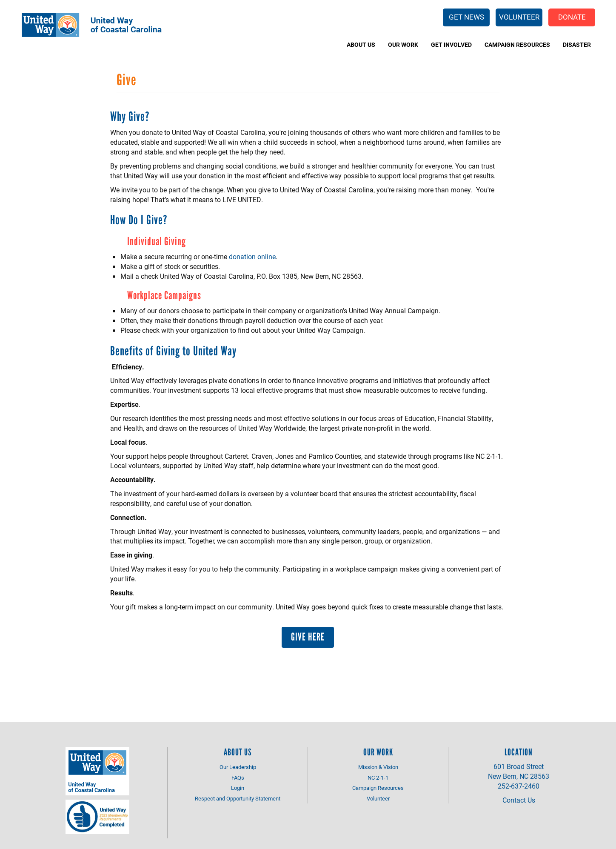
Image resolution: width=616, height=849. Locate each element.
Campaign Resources (517, 44)
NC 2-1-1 (378, 778)
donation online (252, 256)
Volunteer (519, 17)
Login (238, 788)
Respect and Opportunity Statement (238, 798)
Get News (466, 17)
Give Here (308, 637)
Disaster (577, 44)
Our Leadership (238, 767)
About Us (361, 44)
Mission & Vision (378, 767)
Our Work (403, 44)
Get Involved (451, 44)
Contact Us (519, 800)
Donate (572, 17)
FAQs (238, 778)
